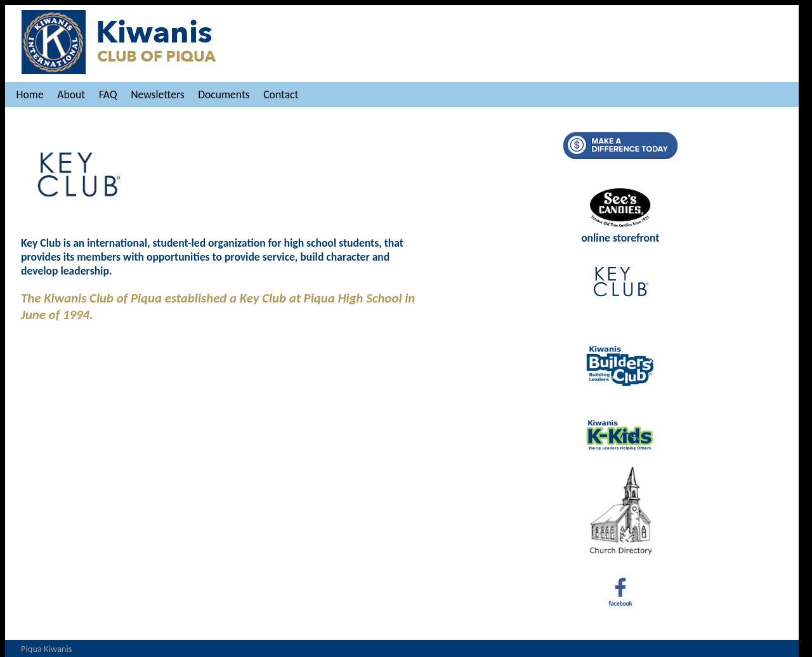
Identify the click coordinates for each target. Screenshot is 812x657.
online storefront (620, 231)
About (71, 94)
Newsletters (157, 94)
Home (30, 94)
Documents (224, 94)
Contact (281, 94)
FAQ (108, 94)
